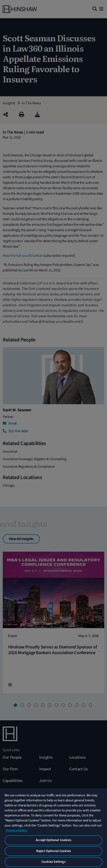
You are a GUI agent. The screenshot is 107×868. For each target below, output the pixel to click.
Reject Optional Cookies (53, 851)
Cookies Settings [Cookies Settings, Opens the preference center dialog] (53, 862)
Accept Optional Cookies (53, 840)
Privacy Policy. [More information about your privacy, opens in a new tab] (17, 830)
